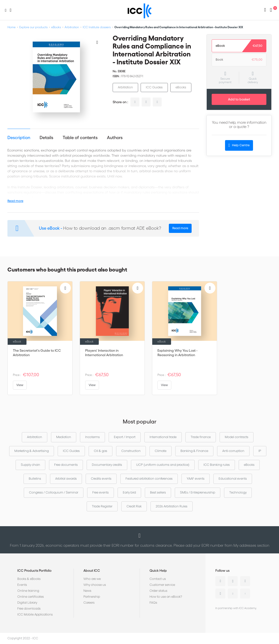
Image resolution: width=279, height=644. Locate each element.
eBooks (56, 27)
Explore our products (33, 27)
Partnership (92, 597)
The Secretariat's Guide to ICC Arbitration (37, 353)
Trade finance (201, 437)
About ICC (92, 570)
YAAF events (196, 479)
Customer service (162, 585)
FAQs (153, 603)
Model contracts (237, 437)
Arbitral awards (66, 479)
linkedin (135, 102)
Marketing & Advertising (32, 451)
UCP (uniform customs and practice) (163, 465)
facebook (157, 102)
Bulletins (35, 479)
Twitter (233, 581)
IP (260, 451)
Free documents (66, 465)
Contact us (158, 579)
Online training (28, 591)
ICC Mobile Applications (35, 614)
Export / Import (125, 437)
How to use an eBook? (166, 597)
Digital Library (27, 603)
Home (12, 27)
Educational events (233, 479)
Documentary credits (107, 465)
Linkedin (220, 581)
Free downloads (29, 608)
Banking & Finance (194, 451)
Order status (158, 591)
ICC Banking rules (217, 465)
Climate (161, 451)
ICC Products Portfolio (34, 570)
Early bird (129, 492)
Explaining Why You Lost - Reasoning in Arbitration (178, 353)
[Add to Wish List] (97, 42)
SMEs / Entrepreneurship (198, 492)
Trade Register (102, 506)
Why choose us (95, 585)
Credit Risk (134, 506)
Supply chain (30, 465)
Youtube (233, 594)
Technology (238, 492)
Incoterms (92, 437)
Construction (131, 451)
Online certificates (31, 597)
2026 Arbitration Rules (172, 506)
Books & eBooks (29, 579)
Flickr (245, 594)
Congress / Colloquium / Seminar (54, 492)
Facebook (245, 581)
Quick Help (158, 570)
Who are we (92, 579)
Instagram (220, 594)
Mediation (64, 437)
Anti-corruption (233, 451)
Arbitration (72, 27)
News (87, 591)
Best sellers (158, 492)
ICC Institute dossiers (97, 27)
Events (22, 585)
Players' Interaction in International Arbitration (104, 353)
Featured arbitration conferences (149, 479)
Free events (101, 492)
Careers (89, 603)
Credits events (101, 479)
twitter (146, 102)
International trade (163, 437)
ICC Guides (154, 87)
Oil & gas (101, 451)
